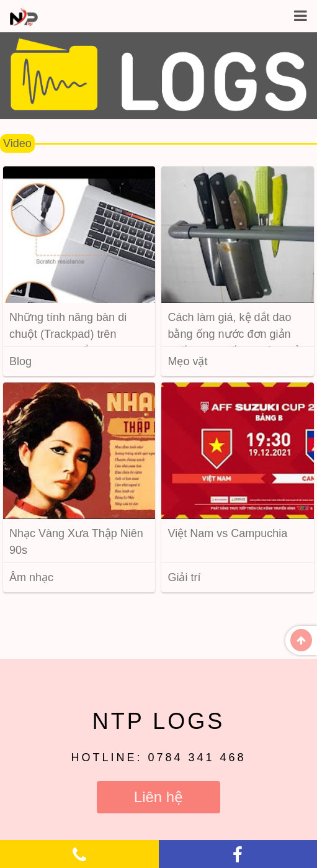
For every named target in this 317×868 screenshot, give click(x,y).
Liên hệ (158, 797)
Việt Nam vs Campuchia (227, 533)
